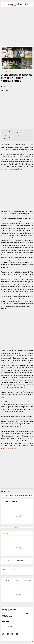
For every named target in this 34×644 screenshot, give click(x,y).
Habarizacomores (17, 528)
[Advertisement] (17, 27)
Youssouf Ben (9, 72)
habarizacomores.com (9, 448)
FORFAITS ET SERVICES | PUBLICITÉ (10, 626)
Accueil (3, 72)
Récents (6, 533)
